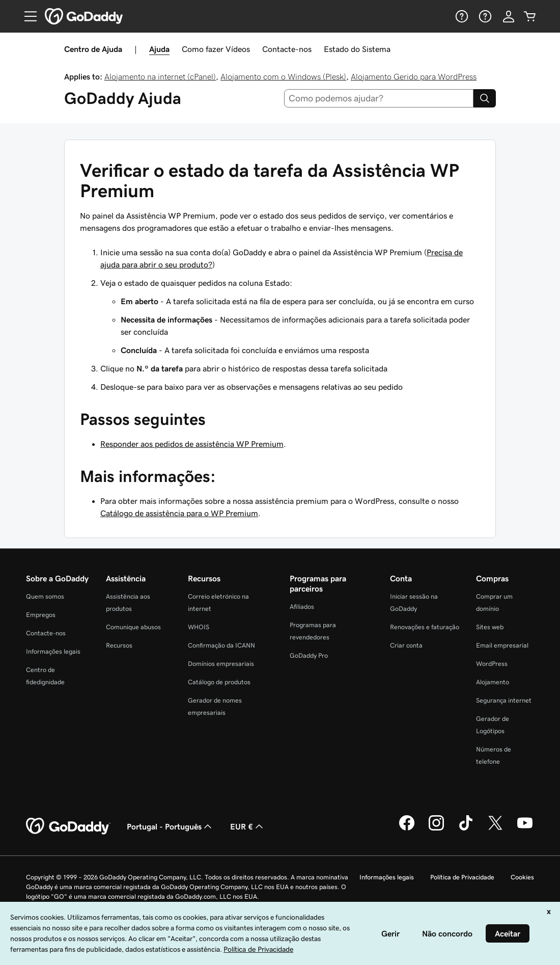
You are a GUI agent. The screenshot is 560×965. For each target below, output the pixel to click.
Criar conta (406, 645)
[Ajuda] (461, 16)
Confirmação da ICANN (221, 645)
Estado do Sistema (357, 49)
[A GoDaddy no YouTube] (525, 829)
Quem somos (45, 596)
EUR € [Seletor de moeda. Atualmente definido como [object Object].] (248, 826)
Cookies (522, 877)
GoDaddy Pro (309, 655)
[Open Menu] (26, 16)
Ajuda (159, 49)
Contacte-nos (287, 49)
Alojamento (493, 682)
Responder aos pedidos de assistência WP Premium (192, 444)
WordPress (492, 664)
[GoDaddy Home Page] (68, 826)
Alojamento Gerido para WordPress (414, 76)
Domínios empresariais (221, 664)
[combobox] (379, 98)
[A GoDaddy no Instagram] (436, 829)
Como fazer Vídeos (216, 49)
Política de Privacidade (462, 877)
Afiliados (302, 607)
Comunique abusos (133, 627)
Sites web (490, 627)
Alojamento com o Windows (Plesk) (283, 76)
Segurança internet (504, 700)
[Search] (485, 98)
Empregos (41, 615)
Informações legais (53, 651)
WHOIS (199, 627)
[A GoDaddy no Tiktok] (466, 829)
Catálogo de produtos (219, 682)
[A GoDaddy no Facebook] (407, 829)
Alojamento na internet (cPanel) (160, 76)
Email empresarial (502, 645)
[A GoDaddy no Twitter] (495, 829)
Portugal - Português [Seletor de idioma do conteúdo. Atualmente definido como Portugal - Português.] (170, 826)
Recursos (119, 645)
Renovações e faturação (425, 627)
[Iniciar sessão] (509, 16)
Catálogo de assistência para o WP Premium (179, 513)
